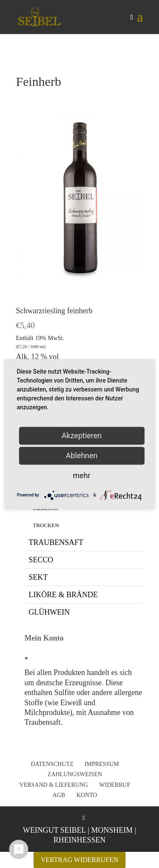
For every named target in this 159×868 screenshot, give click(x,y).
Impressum (102, 764)
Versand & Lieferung (54, 785)
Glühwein (49, 612)
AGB (59, 795)
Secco (41, 560)
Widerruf (115, 785)
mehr (82, 475)
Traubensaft (56, 542)
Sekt (38, 577)
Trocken (46, 525)
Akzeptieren (82, 435)
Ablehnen (82, 455)
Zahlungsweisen (75, 774)
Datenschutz (52, 764)
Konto (87, 795)
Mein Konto (44, 638)
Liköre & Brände (63, 595)
